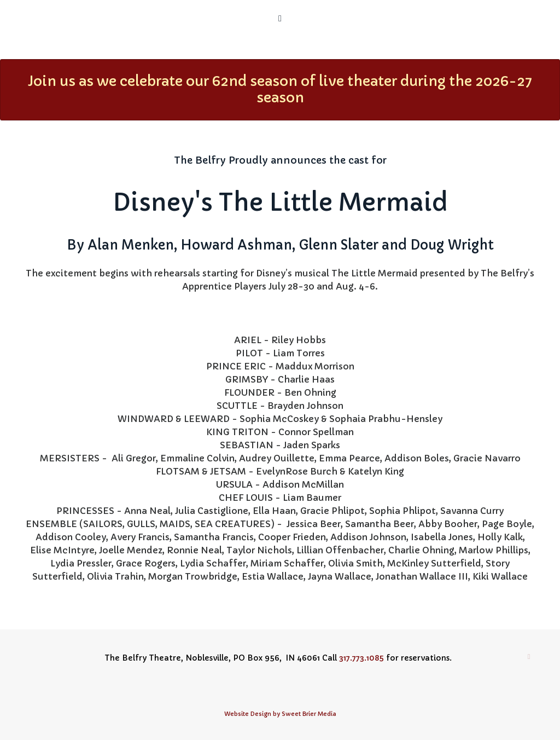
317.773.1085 (361, 658)
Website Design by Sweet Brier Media (280, 714)
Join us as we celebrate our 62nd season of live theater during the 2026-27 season (280, 89)
